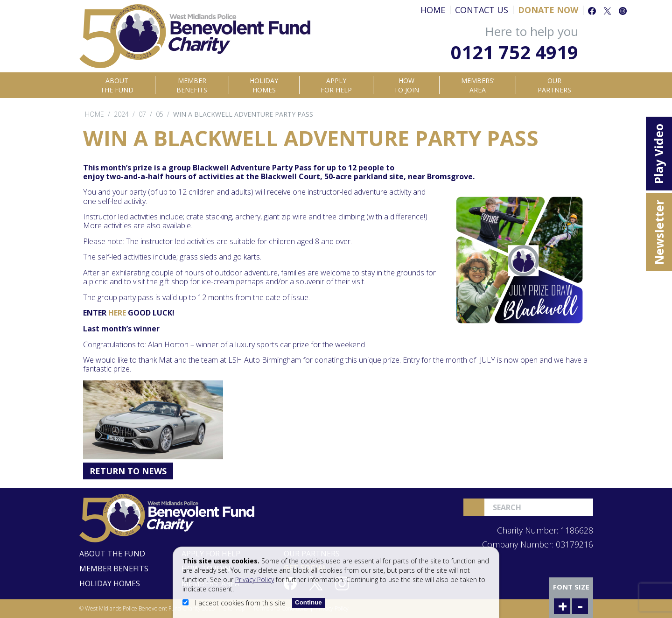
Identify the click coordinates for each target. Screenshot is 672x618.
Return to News (128, 471)
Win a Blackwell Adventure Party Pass (243, 114)
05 (160, 114)
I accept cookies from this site (235, 603)
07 (142, 114)
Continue (308, 602)
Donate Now (548, 10)
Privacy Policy (255, 579)
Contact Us (482, 10)
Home (433, 10)
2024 (121, 114)
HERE (117, 313)
